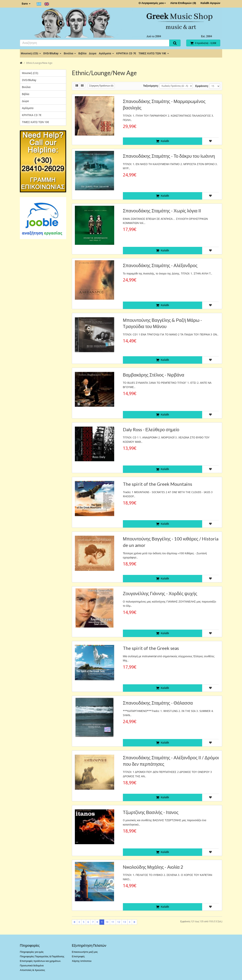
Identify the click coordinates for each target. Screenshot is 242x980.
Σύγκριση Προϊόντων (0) (101, 86)
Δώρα (93, 53)
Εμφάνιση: (202, 86)
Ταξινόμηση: (151, 86)
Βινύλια (70, 53)
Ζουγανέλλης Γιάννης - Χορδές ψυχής (160, 593)
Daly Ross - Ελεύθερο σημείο (151, 429)
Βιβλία (82, 53)
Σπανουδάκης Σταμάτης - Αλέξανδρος (160, 265)
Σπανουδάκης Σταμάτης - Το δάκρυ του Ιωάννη (169, 156)
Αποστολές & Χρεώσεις (32, 970)
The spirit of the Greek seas (151, 648)
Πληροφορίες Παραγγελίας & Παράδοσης (42, 956)
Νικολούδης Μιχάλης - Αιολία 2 (153, 867)
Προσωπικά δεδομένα (32, 966)
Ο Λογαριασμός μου (152, 3)
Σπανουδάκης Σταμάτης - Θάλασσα (158, 703)
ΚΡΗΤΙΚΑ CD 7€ (126, 53)
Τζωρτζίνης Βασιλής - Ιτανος (151, 812)
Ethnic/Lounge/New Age (39, 63)
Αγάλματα (106, 53)
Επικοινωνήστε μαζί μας (85, 952)
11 (113, 922)
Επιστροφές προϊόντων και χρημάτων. (40, 961)
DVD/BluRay (52, 53)
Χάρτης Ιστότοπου (82, 961)
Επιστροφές (78, 956)
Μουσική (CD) (31, 53)
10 (107, 922)
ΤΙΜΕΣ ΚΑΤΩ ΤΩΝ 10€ (154, 53)
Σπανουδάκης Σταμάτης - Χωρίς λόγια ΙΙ (162, 211)
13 (125, 922)
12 (119, 922)
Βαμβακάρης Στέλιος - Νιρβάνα (154, 375)
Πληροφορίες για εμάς (32, 952)
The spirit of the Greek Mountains (157, 484)
